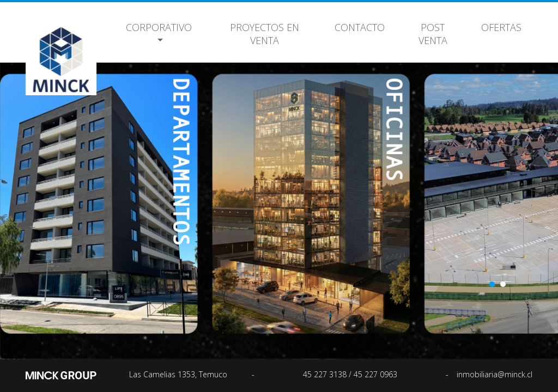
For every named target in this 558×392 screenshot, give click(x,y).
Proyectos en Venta (265, 34)
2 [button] (503, 284)
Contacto (360, 27)
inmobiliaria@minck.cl (495, 374)
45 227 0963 (375, 374)
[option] (279, 204)
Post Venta (433, 34)
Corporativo (159, 27)
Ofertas (501, 27)
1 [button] (492, 284)
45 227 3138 (326, 374)
